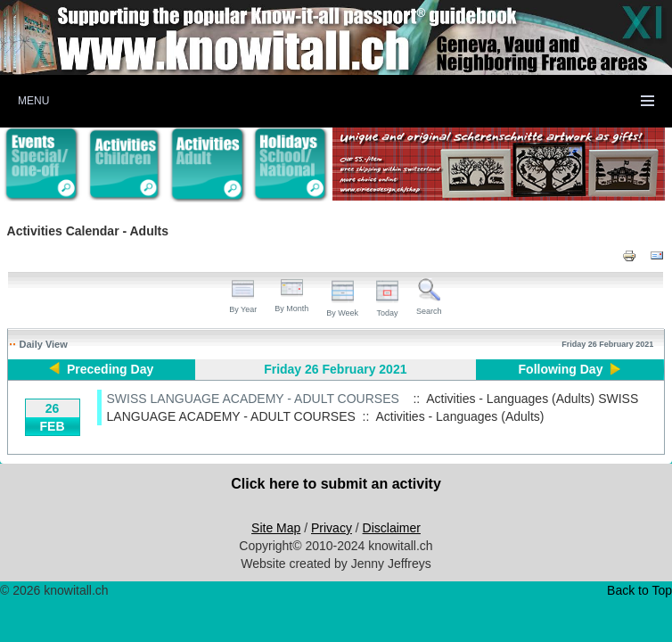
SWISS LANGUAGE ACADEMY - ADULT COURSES (253, 399)
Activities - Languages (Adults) (459, 416)
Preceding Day (110, 369)
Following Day (561, 369)
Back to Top (639, 590)
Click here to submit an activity (336, 484)
